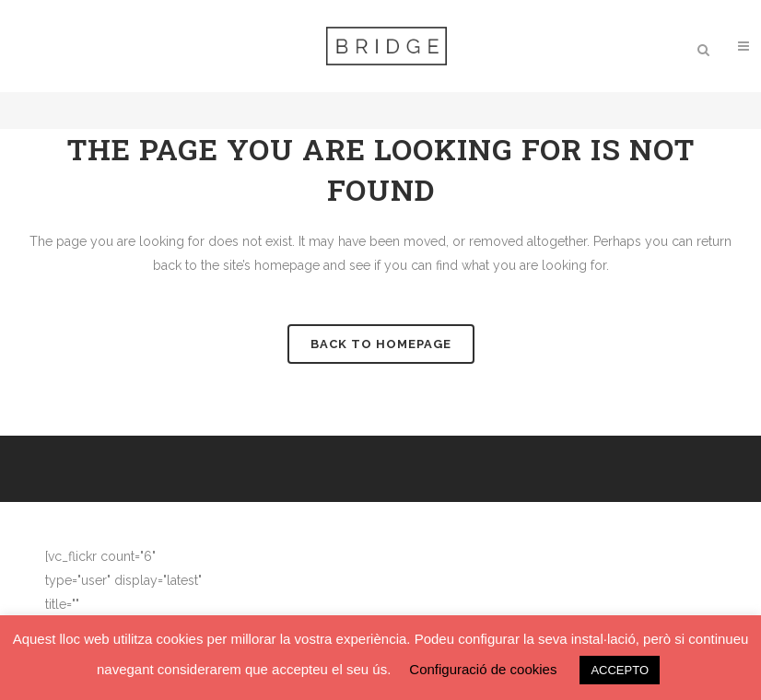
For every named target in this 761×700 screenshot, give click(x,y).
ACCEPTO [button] (620, 670)
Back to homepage (381, 344)
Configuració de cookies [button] (483, 669)
